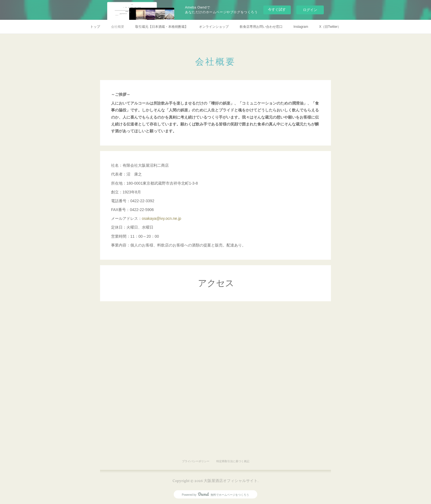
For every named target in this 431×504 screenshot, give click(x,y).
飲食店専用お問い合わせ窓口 (261, 27)
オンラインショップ (214, 27)
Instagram (301, 27)
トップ (95, 27)
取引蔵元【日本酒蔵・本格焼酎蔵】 (162, 27)
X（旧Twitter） (330, 27)
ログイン (310, 10)
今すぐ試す (277, 9)
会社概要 (118, 27)
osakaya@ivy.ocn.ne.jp (161, 218)
